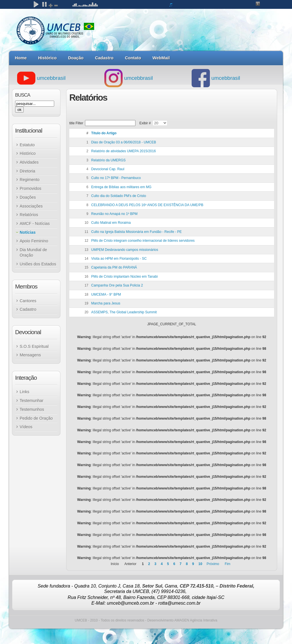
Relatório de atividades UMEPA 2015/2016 (124, 151)
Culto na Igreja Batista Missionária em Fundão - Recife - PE (136, 232)
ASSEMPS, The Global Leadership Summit (124, 312)
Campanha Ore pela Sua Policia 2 (117, 285)
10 (200, 564)
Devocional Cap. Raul (108, 169)
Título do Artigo (104, 133)
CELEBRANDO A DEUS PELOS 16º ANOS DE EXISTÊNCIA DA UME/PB (147, 205)
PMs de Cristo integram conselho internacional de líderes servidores (143, 241)
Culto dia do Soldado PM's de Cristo (119, 196)
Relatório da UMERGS (109, 160)
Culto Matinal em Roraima (111, 223)
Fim (228, 564)
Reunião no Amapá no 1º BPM (114, 214)
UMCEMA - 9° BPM (106, 294)
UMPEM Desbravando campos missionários (125, 250)
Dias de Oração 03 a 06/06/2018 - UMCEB (124, 142)
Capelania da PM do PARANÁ (114, 267)
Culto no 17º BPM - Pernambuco (116, 178)
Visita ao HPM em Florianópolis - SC (119, 259)
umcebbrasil (41, 78)
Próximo (213, 564)
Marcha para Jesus (106, 303)
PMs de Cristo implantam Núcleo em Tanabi (124, 277)
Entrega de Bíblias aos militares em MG (121, 187)
